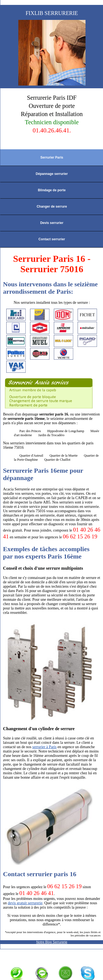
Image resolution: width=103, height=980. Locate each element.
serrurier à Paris (44, 747)
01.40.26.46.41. (52, 130)
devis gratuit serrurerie (25, 903)
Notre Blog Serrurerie (52, 942)
